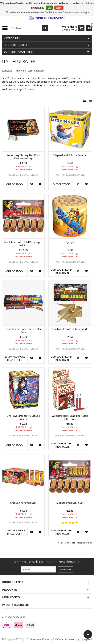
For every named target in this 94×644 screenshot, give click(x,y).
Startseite (7, 71)
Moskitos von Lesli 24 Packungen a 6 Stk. (23, 244)
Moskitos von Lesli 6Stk (70, 503)
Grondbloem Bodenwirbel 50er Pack (23, 331)
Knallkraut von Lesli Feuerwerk (70, 329)
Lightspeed (86, 639)
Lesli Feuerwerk (36, 71)
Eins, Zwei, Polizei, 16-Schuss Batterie (23, 417)
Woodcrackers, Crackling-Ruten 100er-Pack (70, 417)
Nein (59, 8)
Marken (20, 71)
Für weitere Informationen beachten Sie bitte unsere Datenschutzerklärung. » (48, 12)
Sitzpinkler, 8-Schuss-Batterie (70, 155)
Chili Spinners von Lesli (23, 503)
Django (70, 242)
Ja (49, 8)
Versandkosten (23, 169)
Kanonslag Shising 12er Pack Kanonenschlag (23, 157)
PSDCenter (59, 639)
